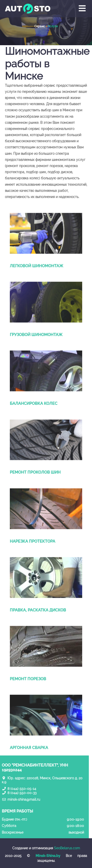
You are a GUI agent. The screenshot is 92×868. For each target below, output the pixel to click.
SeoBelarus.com (67, 848)
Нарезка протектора (33, 550)
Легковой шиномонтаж (37, 275)
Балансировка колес (34, 412)
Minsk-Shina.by (48, 856)
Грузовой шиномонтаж (36, 344)
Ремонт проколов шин (35, 481)
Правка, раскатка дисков (38, 619)
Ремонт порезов (28, 688)
